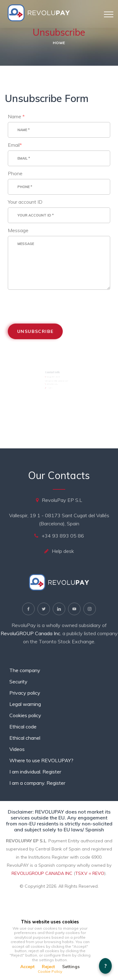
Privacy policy (25, 693)
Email (16, 147)
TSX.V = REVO (90, 873)
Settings (71, 967)
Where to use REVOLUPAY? (41, 760)
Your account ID (26, 202)
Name (18, 120)
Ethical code (23, 727)
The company (25, 670)
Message (20, 230)
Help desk (63, 551)
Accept (27, 967)
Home (59, 43)
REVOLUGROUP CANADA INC (42, 873)
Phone (17, 175)
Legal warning (25, 704)
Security (18, 681)
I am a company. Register (37, 783)
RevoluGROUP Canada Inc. (31, 633)
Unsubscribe (36, 327)
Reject (48, 967)
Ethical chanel (25, 738)
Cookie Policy (50, 971)
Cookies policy (25, 715)
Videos (17, 749)
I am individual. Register (35, 772)
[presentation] (56, 302)
